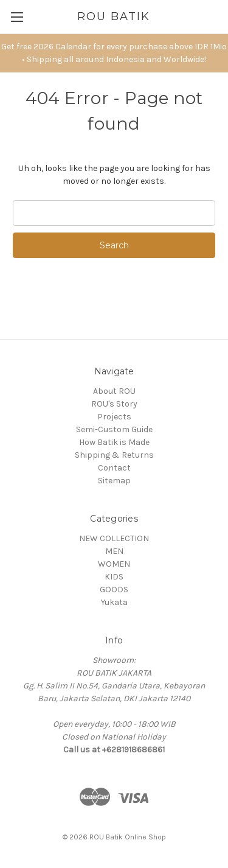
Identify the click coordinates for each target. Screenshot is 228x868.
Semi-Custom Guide (114, 429)
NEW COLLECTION (114, 538)
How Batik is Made (114, 442)
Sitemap (114, 481)
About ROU (114, 391)
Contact (114, 468)
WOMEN (114, 564)
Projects (114, 417)
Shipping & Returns (114, 455)
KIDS (114, 577)
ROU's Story (114, 404)
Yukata (114, 602)
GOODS (114, 590)
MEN (114, 551)
